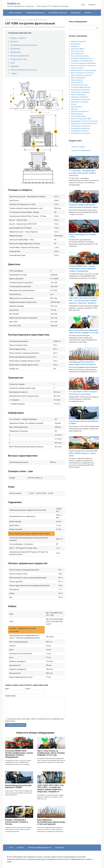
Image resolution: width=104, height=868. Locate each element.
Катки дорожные (77, 54)
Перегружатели (77, 82)
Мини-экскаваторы (78, 78)
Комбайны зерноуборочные (81, 58)
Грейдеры (75, 46)
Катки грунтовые (77, 51)
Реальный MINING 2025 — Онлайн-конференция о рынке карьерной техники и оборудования (19, 754)
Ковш (12, 63)
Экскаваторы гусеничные (81, 126)
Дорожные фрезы (78, 49)
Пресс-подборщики (78, 95)
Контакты (92, 5)
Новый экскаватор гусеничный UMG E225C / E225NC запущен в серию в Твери (83, 453)
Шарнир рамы (15, 52)
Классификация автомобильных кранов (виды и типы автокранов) (51, 822)
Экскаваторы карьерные (80, 128)
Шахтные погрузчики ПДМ (81, 119)
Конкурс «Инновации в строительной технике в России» (16, 822)
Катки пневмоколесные (80, 56)
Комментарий (10, 696)
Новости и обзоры (78, 147)
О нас (83, 5)
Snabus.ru (14, 3)
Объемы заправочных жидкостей (24, 70)
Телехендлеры (76, 107)
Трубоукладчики (77, 114)
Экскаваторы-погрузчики (58, 13)
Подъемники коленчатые (80, 90)
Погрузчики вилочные (79, 85)
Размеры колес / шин (18, 59)
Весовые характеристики (20, 56)
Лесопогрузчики (77, 68)
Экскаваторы (76, 13)
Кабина (14, 73)
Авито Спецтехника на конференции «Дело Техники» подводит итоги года (51, 753)
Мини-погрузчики (15, 13)
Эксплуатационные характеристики (24, 45)
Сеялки (74, 104)
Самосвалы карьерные (80, 97)
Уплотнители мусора (78, 116)
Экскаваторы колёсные (80, 131)
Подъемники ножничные (80, 92)
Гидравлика (15, 66)
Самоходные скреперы (80, 102)
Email (28, 689)
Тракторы (88, 13)
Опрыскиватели (77, 80)
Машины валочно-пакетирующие (84, 70)
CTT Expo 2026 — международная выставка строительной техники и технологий (82, 173)
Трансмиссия (15, 49)
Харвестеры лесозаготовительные (84, 123)
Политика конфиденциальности (40, 847)
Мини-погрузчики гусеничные (82, 73)
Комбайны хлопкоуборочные (82, 61)
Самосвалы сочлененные (80, 99)
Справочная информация (81, 151)
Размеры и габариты (18, 38)
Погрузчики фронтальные (35, 13)
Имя (7, 689)
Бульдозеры (76, 44)
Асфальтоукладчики (78, 41)
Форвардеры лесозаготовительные (84, 121)
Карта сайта (59, 847)
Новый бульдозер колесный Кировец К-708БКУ (18, 786)
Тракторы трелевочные (80, 111)
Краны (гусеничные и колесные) (83, 66)
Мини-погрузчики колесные (81, 75)
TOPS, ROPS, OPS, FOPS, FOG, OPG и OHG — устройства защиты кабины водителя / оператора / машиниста (51, 788)
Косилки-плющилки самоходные (83, 63)
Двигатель (14, 42)
